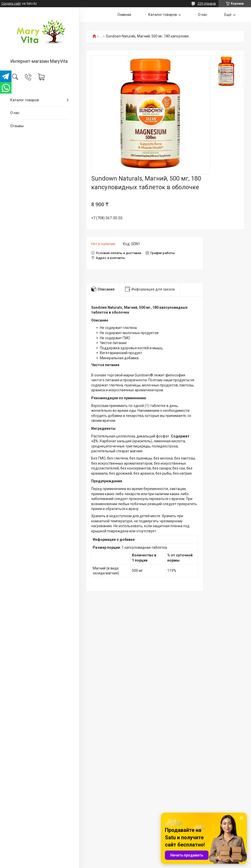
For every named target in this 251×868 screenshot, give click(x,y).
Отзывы (17, 126)
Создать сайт (11, 4)
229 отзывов (207, 4)
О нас (15, 113)
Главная (124, 15)
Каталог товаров (25, 100)
